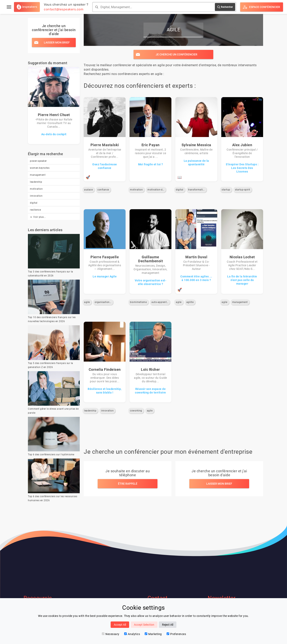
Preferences (176, 634)
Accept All (120, 625)
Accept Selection (144, 625)
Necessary (111, 634)
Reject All (168, 625)
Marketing (153, 634)
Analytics (132, 634)
